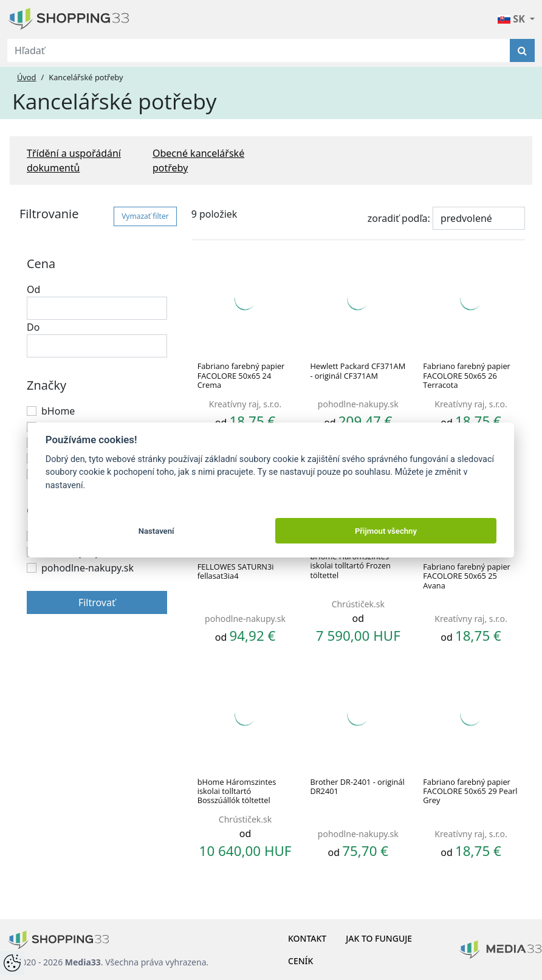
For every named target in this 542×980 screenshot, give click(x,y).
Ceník (300, 961)
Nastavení (156, 531)
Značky (46, 385)
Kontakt (307, 938)
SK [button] (513, 19)
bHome (58, 411)
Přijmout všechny (386, 531)
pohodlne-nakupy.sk (87, 568)
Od (33, 289)
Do (33, 327)
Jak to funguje (379, 938)
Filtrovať (97, 602)
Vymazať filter (145, 216)
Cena (41, 264)
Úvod (26, 77)
